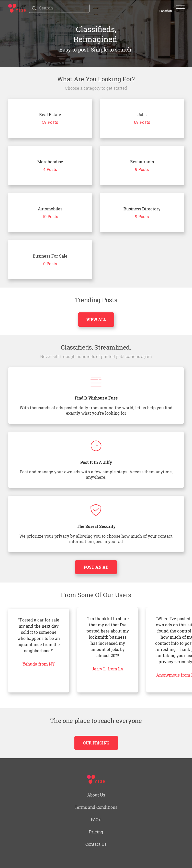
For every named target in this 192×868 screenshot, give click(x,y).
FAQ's (96, 819)
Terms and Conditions (96, 807)
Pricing (96, 832)
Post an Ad (96, 567)
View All (96, 319)
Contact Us (96, 844)
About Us (96, 795)
